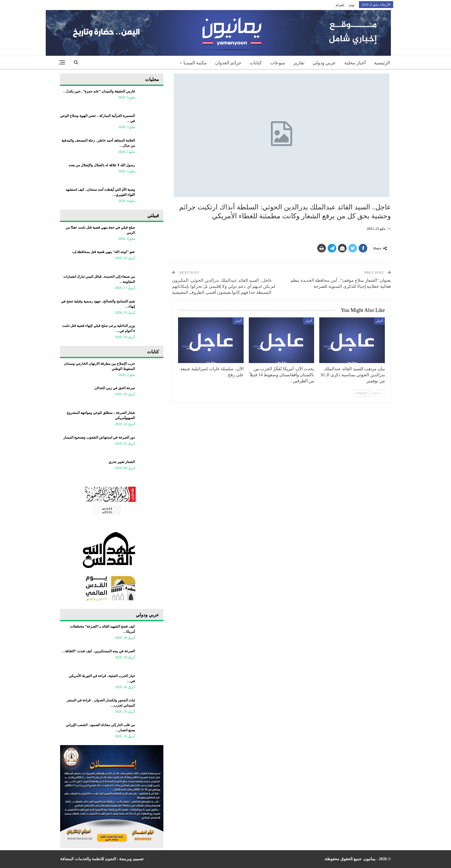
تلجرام (340, 5)
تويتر (352, 5)
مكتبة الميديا (195, 63)
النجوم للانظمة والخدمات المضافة (88, 859)
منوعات (278, 63)
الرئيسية (382, 63)
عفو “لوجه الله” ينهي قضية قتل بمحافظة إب (104, 252)
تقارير (299, 63)
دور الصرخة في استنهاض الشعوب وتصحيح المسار (99, 437)
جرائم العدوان (228, 63)
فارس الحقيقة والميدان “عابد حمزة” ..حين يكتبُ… (99, 91)
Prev (378, 393)
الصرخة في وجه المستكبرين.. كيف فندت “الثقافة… (98, 651)
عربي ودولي (324, 63)
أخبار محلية (355, 63)
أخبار (379, 321)
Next (362, 393)
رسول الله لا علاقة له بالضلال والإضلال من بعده (101, 165)
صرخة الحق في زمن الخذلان (115, 388)
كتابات (256, 63)
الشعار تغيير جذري (122, 462)
